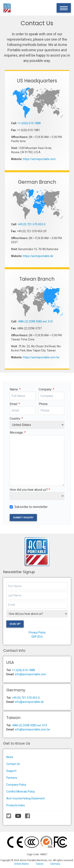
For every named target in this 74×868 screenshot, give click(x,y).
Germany (55, 864)
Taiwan (40, 864)
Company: (46, 389)
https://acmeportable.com (39, 159)
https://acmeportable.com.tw (41, 357)
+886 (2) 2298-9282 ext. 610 (35, 321)
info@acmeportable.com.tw (32, 729)
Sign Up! (15, 624)
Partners (12, 778)
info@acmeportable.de (29, 702)
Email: (15, 404)
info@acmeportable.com (31, 674)
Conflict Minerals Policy (21, 792)
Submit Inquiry (23, 518)
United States (21, 864)
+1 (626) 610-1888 (29, 123)
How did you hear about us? (30, 490)
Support (11, 771)
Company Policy (16, 785)
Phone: (43, 404)
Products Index (16, 805)
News (10, 757)
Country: (16, 419)
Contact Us (13, 764)
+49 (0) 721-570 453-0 (31, 224)
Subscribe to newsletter (31, 507)
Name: (15, 389)
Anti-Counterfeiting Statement (26, 798)
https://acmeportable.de (38, 256)
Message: (18, 433)
